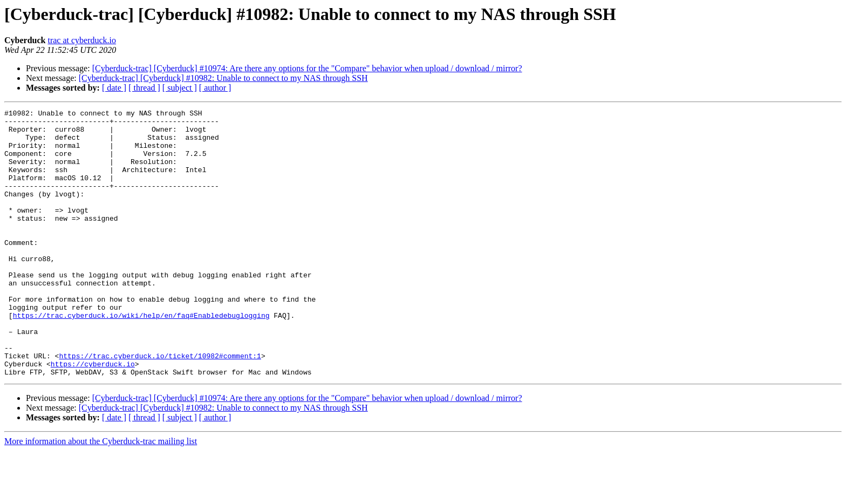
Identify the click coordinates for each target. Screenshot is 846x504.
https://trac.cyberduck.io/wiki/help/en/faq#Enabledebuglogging (141, 357)
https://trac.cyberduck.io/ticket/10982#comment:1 (160, 406)
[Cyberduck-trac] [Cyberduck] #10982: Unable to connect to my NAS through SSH (223, 78)
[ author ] (215, 88)
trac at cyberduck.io (82, 40)
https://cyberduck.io (93, 416)
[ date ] (114, 88)
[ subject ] (180, 88)
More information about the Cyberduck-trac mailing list (101, 495)
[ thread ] (144, 88)
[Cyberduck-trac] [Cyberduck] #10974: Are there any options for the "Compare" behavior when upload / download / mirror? (307, 68)
